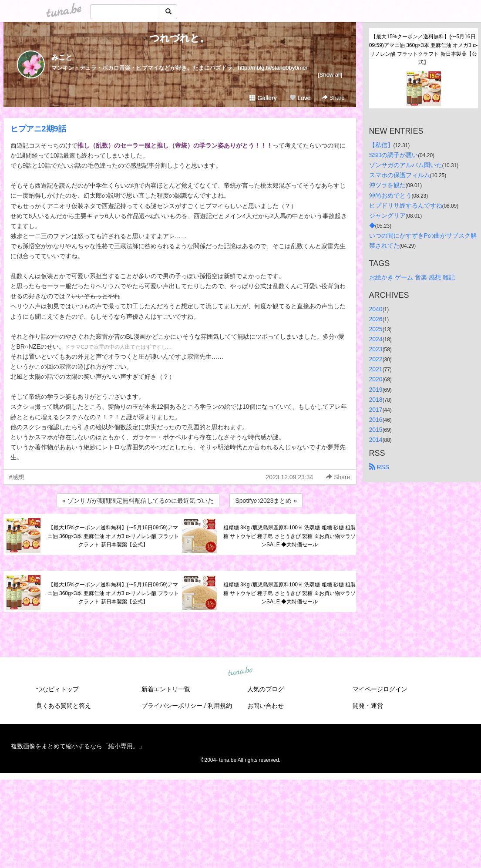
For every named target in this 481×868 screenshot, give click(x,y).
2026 (376, 319)
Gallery (263, 98)
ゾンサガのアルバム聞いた (406, 165)
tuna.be (240, 672)
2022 (376, 359)
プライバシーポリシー (172, 706)
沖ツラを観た (387, 185)
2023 (376, 349)
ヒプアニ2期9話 (38, 129)
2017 (376, 410)
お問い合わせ (266, 706)
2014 (376, 440)
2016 (376, 420)
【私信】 (381, 145)
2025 (376, 329)
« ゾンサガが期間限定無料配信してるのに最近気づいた (138, 501)
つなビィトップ (57, 689)
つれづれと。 (180, 38)
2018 (376, 400)
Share (333, 98)
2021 (376, 369)
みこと (62, 57)
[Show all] (330, 75)
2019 (376, 390)
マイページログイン (380, 689)
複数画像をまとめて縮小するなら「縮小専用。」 (78, 746)
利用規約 (220, 706)
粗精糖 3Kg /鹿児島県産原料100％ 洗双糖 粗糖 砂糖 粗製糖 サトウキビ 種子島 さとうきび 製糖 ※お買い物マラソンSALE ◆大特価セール (290, 536)
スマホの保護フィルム (400, 175)
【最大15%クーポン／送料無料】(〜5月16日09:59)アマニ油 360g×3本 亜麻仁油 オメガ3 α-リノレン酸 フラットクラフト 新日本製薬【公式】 (113, 536)
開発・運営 (368, 706)
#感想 (17, 477)
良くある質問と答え (64, 706)
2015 (376, 430)
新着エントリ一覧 (166, 689)
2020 (376, 379)
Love (300, 98)
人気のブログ (266, 689)
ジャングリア (387, 215)
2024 (376, 339)
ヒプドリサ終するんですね (406, 205)
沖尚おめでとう (390, 195)
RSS (379, 467)
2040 (376, 309)
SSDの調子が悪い (394, 155)
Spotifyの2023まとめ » (266, 501)
